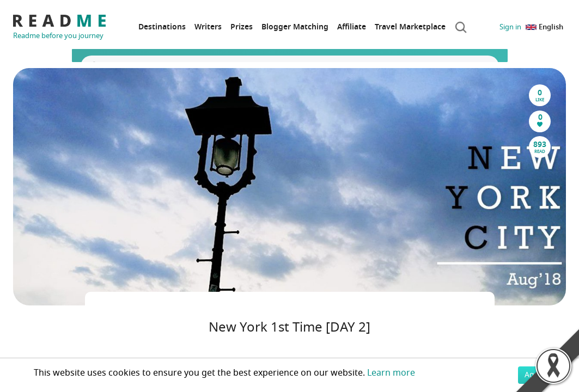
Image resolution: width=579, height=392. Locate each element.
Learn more (391, 373)
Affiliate (352, 27)
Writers (208, 27)
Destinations (162, 27)
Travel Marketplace (410, 27)
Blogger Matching (295, 27)
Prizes (242, 27)
